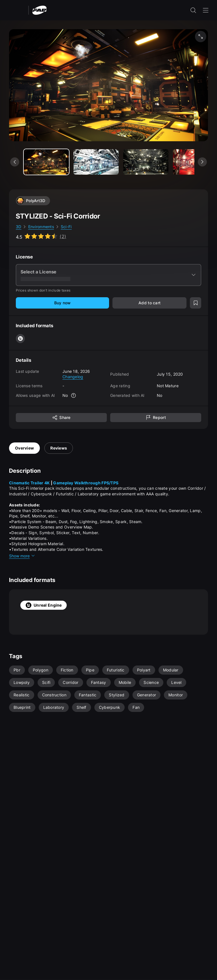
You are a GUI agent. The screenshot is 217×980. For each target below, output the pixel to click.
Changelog (73, 377)
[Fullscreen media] (201, 37)
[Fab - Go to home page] (39, 10)
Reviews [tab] (59, 448)
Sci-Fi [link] (66, 227)
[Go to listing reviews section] (41, 236)
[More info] (74, 395)
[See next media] (202, 162)
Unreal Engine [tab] (44, 605)
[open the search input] (193, 10)
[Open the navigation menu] (206, 10)
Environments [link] (41, 227)
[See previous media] (15, 162)
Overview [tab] (24, 448)
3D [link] (19, 227)
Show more (22, 556)
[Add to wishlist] (196, 303)
